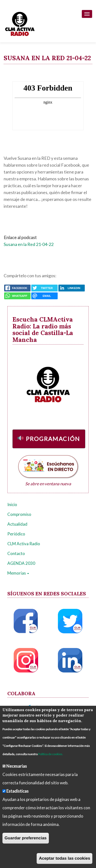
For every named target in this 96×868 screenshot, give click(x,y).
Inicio (12, 504)
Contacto (16, 553)
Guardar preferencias (26, 838)
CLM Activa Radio (24, 544)
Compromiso (19, 514)
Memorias (18, 573)
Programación (53, 439)
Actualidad (17, 524)
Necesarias (17, 766)
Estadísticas (17, 791)
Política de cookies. (51, 754)
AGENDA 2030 (21, 563)
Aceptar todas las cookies (64, 858)
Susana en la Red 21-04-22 (29, 244)
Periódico (16, 534)
